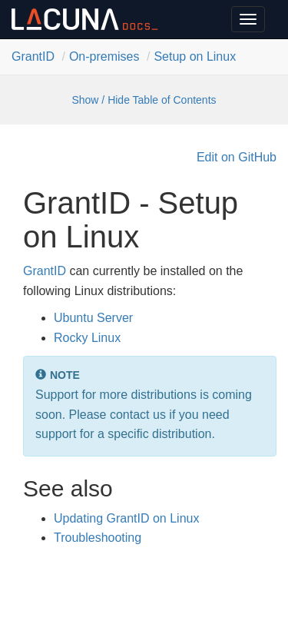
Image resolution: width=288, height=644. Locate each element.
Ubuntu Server (93, 318)
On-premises (104, 56)
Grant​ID (33, 56)
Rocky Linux (87, 338)
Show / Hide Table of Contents (144, 100)
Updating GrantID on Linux (126, 518)
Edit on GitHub (237, 157)
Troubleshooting (98, 538)
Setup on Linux (195, 56)
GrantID (45, 271)
